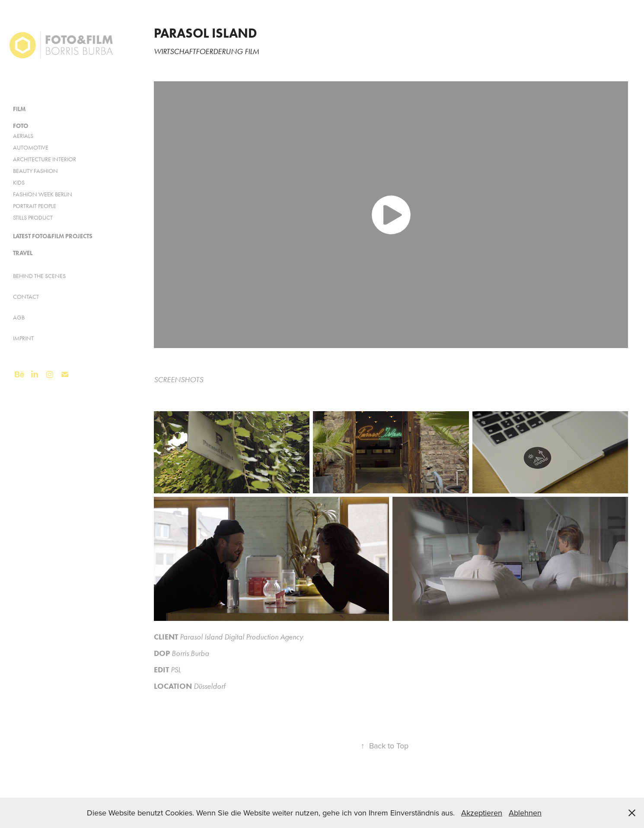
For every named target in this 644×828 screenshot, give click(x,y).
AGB (19, 318)
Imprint (23, 338)
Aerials (23, 136)
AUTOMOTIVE (31, 148)
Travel (23, 253)
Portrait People (35, 206)
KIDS (19, 183)
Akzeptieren (482, 813)
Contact (26, 297)
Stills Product (33, 218)
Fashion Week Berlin (43, 194)
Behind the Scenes (39, 276)
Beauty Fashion (35, 171)
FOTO (21, 126)
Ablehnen (525, 813)
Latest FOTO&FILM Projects (53, 236)
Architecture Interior (45, 159)
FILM (19, 109)
